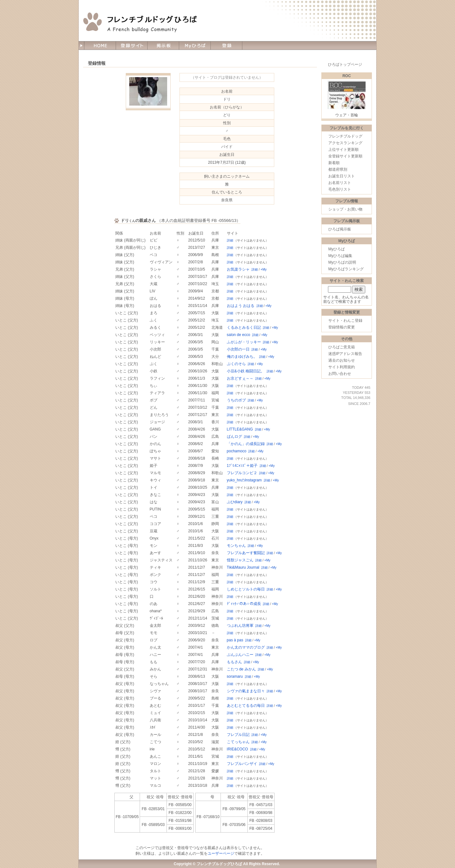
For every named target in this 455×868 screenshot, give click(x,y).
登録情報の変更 (342, 327)
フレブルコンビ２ (242, 473)
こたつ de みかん (241, 669)
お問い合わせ (340, 374)
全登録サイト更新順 (345, 156)
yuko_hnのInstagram (244, 480)
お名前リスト (340, 183)
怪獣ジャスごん (240, 560)
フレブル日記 (238, 735)
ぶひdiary (235, 502)
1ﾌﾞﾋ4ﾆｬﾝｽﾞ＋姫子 (242, 466)
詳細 (230, 240)
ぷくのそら (236, 364)
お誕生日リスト (342, 176)
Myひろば (337, 249)
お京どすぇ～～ (240, 378)
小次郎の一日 (238, 349)
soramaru (235, 676)
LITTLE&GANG (240, 429)
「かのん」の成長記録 (246, 444)
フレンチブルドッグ (345, 136)
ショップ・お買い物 (345, 209)
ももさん (234, 662)
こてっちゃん (238, 742)
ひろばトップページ (345, 64)
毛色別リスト (340, 189)
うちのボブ (236, 400)
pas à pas (235, 640)
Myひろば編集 (340, 256)
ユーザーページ (221, 853)
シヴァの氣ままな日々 (246, 691)
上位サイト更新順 (343, 150)
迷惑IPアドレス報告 (345, 354)
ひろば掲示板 (340, 229)
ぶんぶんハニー (240, 655)
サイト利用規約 (342, 367)
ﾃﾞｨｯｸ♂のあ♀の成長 (244, 604)
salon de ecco (239, 335)
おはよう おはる (241, 306)
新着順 (334, 163)
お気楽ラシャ (238, 269)
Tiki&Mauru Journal (243, 567)
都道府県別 (338, 169)
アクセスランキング (345, 143)
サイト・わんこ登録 (345, 321)
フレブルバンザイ (242, 764)
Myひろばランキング (346, 269)
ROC (347, 76)
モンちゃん (236, 546)
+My (264, 269)
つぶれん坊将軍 (240, 626)
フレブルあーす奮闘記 (246, 553)
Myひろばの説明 (342, 262)
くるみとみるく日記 (244, 327)
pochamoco (237, 451)
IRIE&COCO (237, 749)
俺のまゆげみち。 (242, 357)
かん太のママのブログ (246, 647)
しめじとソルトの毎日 (246, 589)
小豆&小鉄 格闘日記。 (246, 371)
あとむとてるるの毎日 (246, 706)
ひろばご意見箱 (342, 347)
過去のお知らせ (342, 360)
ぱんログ (234, 437)
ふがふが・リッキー (244, 342)
